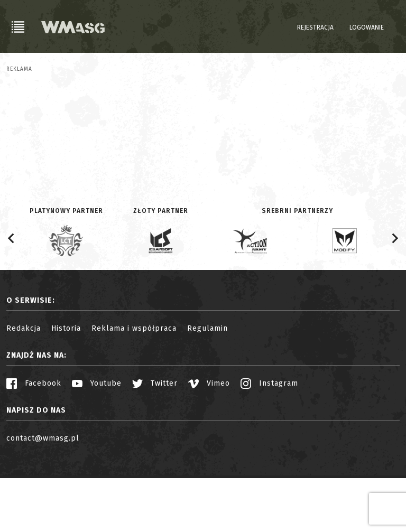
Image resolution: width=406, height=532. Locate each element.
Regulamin (207, 382)
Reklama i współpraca (134, 382)
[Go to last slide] (12, 292)
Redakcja (24, 382)
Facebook (34, 437)
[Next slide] (394, 292)
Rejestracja (315, 27)
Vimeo (209, 437)
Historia (66, 382)
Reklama (19, 69)
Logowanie (367, 27)
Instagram (269, 437)
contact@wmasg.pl (43, 492)
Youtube (97, 437)
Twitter (155, 437)
